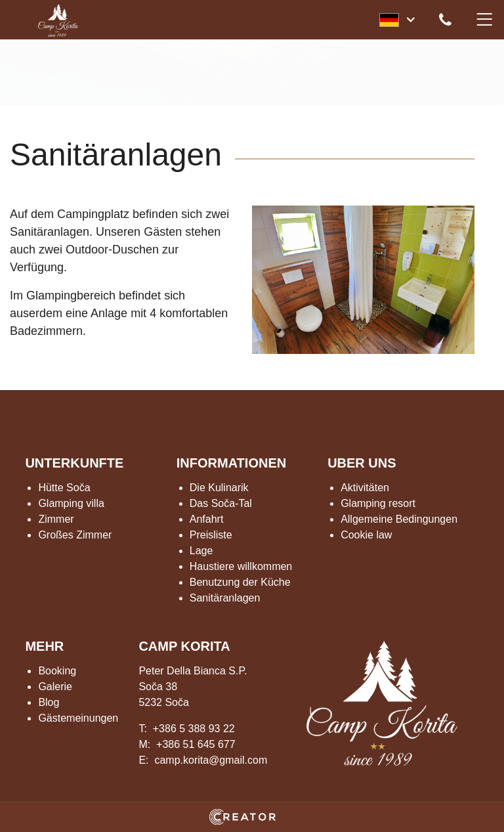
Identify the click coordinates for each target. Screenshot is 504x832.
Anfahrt (207, 519)
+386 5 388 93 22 (194, 729)
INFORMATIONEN (231, 463)
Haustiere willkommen (241, 566)
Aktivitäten (365, 488)
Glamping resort (378, 503)
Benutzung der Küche (240, 582)
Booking (57, 671)
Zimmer (56, 519)
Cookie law (366, 535)
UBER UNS (362, 463)
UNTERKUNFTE (74, 463)
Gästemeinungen (78, 718)
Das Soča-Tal (221, 503)
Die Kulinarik (219, 488)
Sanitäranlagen (225, 598)
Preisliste (211, 535)
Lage (201, 551)
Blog (49, 702)
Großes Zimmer (75, 535)
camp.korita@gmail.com (211, 760)
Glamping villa (71, 503)
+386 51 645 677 (196, 744)
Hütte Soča (64, 488)
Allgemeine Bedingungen (399, 519)
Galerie (55, 687)
